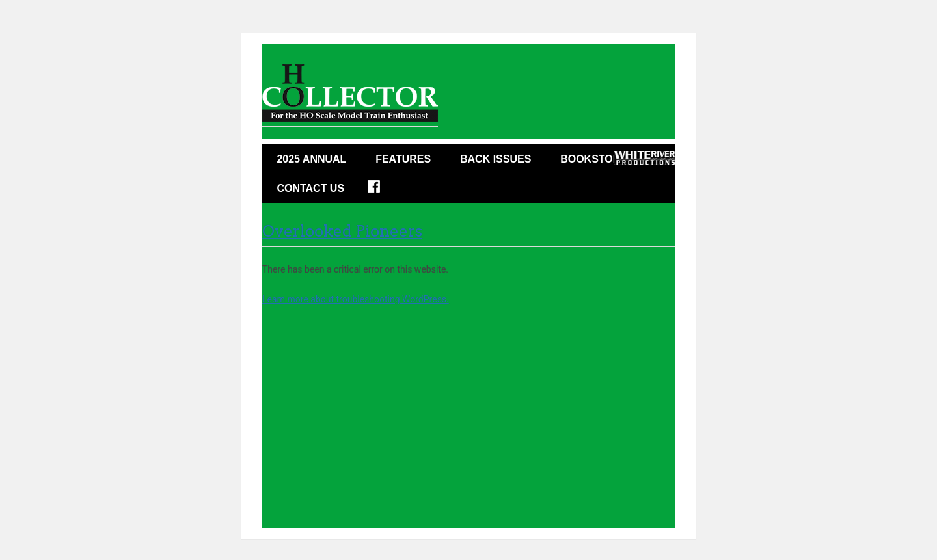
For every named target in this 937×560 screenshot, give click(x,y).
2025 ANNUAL (311, 159)
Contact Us (310, 188)
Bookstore (594, 159)
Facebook (382, 191)
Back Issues (496, 159)
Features (403, 159)
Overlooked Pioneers (342, 231)
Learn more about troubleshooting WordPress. (356, 299)
